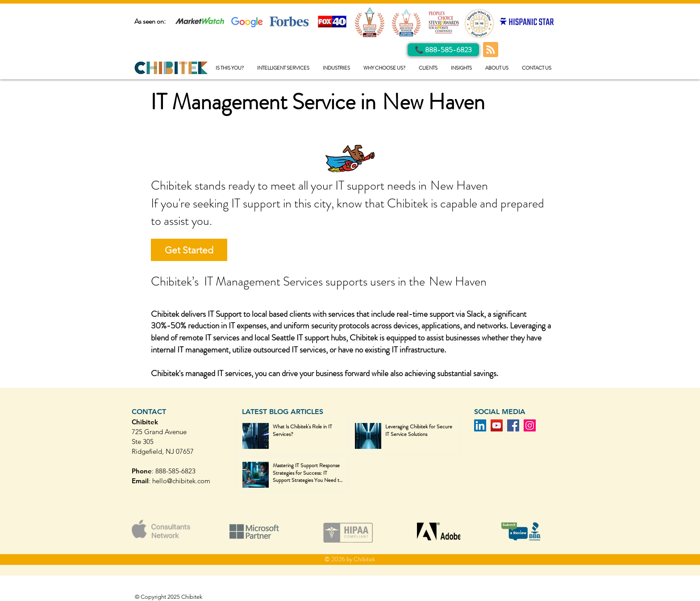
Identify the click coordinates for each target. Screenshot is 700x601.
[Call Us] (443, 50)
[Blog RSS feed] (491, 50)
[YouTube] (497, 425)
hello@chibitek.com (181, 481)
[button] (283, 68)
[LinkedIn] (480, 425)
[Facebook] (513, 425)
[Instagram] (530, 425)
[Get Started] (189, 250)
